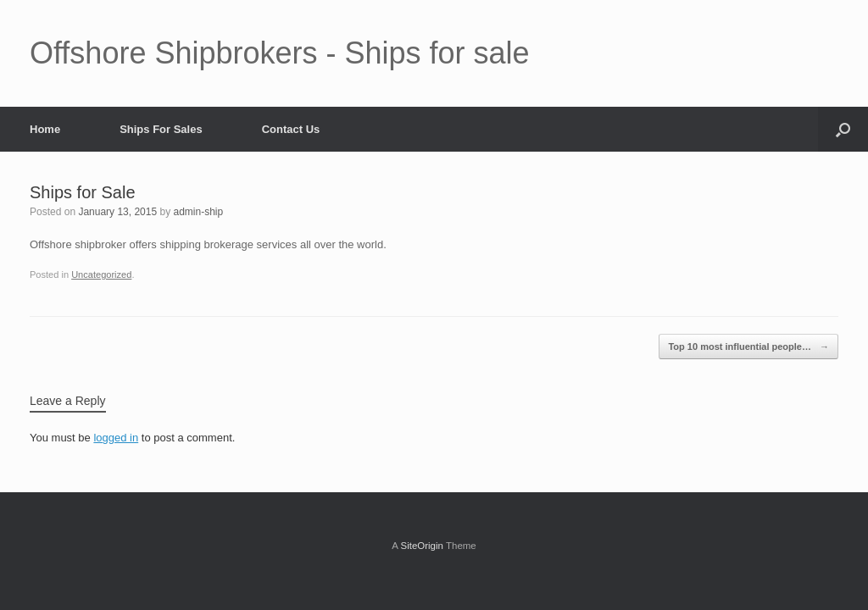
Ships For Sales (161, 129)
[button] (843, 129)
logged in (116, 438)
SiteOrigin (422, 546)
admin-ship (199, 212)
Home (45, 129)
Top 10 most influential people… (748, 347)
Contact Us (291, 129)
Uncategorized (101, 274)
